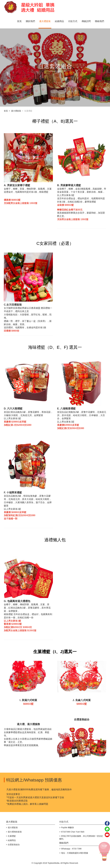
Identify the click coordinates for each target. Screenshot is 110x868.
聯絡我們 (99, 21)
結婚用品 (59, 21)
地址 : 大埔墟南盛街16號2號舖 (75, 853)
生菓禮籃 (12, 836)
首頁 (19, 21)
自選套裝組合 (14, 845)
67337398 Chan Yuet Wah (73, 832)
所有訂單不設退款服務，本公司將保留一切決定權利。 (81, 837)
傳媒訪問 (86, 21)
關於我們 (30, 21)
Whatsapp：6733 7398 (71, 849)
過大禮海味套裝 (15, 832)
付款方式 (73, 21)
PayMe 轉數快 (67, 827)
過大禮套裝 (45, 21)
